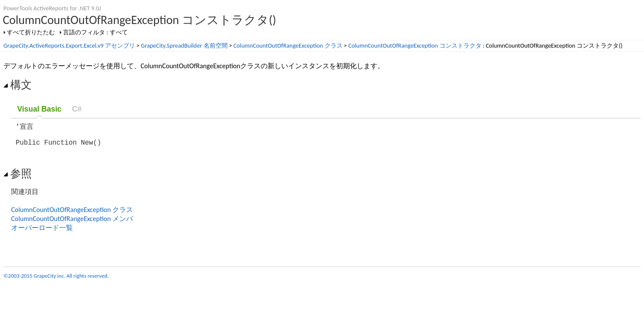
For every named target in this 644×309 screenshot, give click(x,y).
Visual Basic (39, 109)
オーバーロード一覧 (42, 232)
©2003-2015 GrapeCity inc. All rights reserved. (56, 280)
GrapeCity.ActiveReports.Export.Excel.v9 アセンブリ (69, 45)
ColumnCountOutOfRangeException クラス (288, 45)
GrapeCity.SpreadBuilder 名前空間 (184, 45)
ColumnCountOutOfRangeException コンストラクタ (415, 45)
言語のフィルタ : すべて (95, 32)
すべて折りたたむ (31, 32)
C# (77, 109)
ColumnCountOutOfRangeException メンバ (72, 223)
